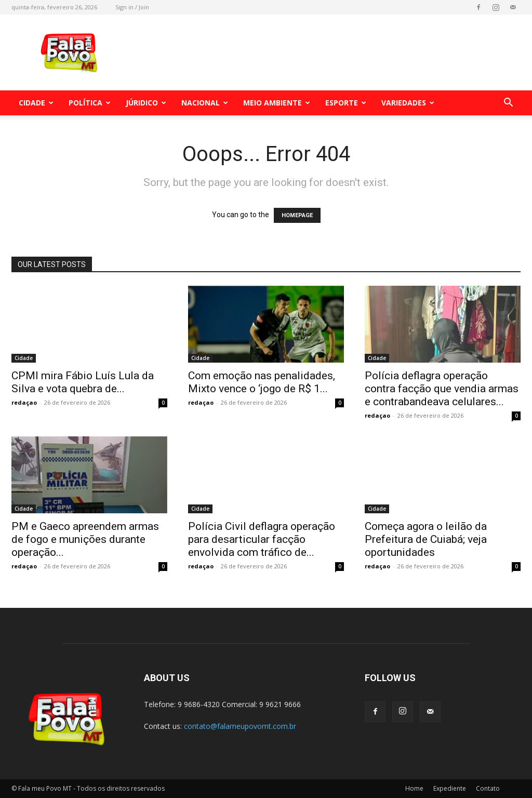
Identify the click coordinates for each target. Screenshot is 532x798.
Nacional (205, 103)
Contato (488, 788)
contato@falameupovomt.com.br (240, 726)
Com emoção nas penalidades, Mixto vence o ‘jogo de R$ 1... (262, 382)
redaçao (24, 402)
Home (414, 788)
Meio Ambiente (277, 103)
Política (90, 103)
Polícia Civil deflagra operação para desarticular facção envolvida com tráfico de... (262, 539)
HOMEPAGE (297, 215)
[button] (508, 104)
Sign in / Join (132, 7)
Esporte (346, 103)
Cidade (36, 103)
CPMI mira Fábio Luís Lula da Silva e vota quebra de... (83, 382)
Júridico (146, 103)
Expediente (450, 788)
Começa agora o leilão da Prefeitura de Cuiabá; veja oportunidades (426, 539)
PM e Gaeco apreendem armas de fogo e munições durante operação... (85, 539)
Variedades (408, 103)
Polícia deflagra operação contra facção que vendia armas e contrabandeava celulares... (442, 389)
